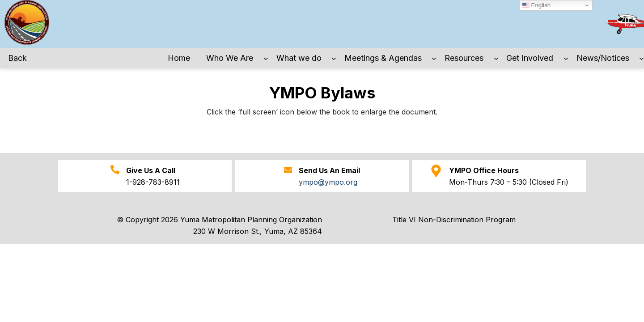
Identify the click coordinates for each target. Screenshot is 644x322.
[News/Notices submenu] (642, 58)
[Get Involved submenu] (566, 58)
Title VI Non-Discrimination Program (454, 220)
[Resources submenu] (496, 58)
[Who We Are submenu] (266, 58)
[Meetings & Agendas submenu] (434, 58)
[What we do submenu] (334, 58)
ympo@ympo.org (328, 182)
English (536, 5)
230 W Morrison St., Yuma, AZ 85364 (258, 231)
